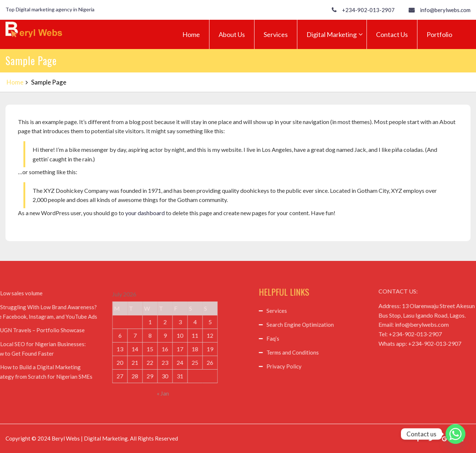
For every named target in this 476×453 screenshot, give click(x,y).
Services (276, 34)
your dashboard (145, 213)
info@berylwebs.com (445, 10)
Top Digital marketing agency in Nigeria (50, 9)
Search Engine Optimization (342, 325)
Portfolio (439, 34)
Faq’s (314, 338)
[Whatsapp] (455, 434)
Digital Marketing (332, 34)
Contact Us (392, 34)
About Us (232, 34)
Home (191, 34)
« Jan (121, 393)
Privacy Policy (326, 366)
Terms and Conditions (334, 352)
